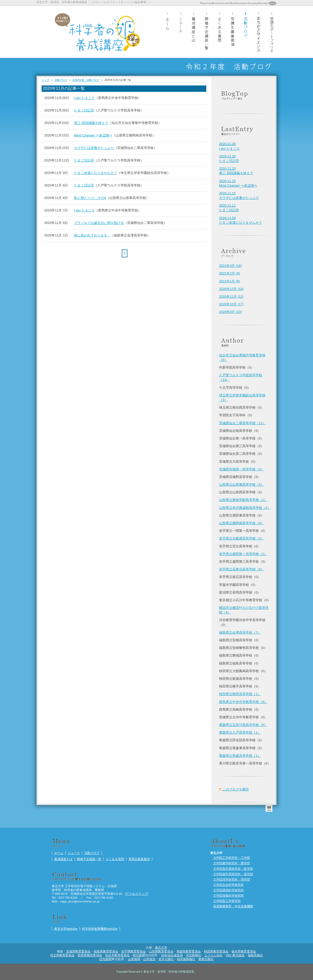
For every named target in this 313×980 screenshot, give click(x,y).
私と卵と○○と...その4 (90, 198)
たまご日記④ (84, 160)
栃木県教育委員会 (244, 951)
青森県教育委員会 (189, 951)
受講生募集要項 (233, 32)
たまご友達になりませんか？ (96, 173)
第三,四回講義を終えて (91, 123)
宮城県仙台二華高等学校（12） (242, 423)
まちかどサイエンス (259, 32)
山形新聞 (134, 959)
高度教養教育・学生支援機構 (233, 906)
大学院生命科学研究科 (228, 885)
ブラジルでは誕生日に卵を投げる (99, 223)
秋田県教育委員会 (216, 951)
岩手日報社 (166, 959)
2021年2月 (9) (230, 273)
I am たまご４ (84, 210)
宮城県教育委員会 (78, 951)
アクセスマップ (137, 894)
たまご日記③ (84, 185)
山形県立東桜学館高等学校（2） (243, 500)
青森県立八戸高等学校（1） (240, 732)
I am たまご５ (84, 98)
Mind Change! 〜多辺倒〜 (93, 135)
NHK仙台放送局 (172, 955)
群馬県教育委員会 (90, 955)
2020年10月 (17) (231, 304)
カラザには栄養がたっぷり (94, 148)
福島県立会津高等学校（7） (240, 632)
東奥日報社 (206, 959)
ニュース (180, 32)
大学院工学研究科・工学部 (232, 858)
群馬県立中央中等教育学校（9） (243, 702)
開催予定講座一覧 (207, 32)
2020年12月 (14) (231, 289)
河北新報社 (194, 955)
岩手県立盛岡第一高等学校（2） (243, 554)
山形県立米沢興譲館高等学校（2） (245, 508)
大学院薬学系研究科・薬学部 (233, 874)
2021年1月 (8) (230, 281)
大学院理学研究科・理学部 (232, 879)
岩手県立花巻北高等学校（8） (242, 569)
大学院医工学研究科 (227, 901)
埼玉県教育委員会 (62, 955)
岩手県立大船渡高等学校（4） (242, 538)
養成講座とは (194, 32)
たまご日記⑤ (84, 110)
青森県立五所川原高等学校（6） (243, 725)
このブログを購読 (236, 789)
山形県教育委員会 (161, 951)
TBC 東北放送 (235, 955)
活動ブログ (246, 32)
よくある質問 (220, 32)
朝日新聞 (139, 955)
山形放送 (149, 959)
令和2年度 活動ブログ (86, 80)
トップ (45, 80)
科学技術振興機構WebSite (100, 929)
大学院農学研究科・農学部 (232, 863)
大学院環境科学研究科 (228, 890)
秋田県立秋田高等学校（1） (240, 694)
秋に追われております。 (92, 235)
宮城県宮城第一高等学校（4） (242, 469)
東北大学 (161, 947)
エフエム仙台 (213, 955)
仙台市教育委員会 (117, 955)
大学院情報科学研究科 (228, 895)
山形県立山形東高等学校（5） (242, 485)
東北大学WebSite (66, 929)
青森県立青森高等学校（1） (240, 756)
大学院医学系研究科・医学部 (233, 869)
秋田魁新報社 (186, 959)
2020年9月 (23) (230, 312)
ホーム (167, 32)
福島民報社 (255, 955)
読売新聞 (105, 959)
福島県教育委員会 (106, 951)
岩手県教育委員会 (134, 951)
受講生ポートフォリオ (272, 32)
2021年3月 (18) (230, 266)
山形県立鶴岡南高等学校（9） (242, 523)
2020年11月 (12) (231, 297)
